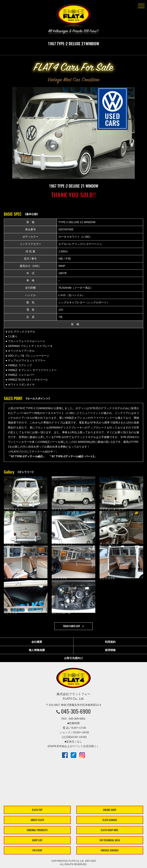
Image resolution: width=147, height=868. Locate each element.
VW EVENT (37, 850)
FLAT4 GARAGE (110, 820)
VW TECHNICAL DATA (110, 840)
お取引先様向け (73, 658)
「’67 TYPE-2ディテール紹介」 (27, 456)
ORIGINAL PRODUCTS (37, 830)
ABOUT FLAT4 (37, 820)
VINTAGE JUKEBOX (110, 850)
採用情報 (110, 650)
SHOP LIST (37, 840)
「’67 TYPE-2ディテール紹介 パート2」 (73, 456)
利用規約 (110, 642)
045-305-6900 (76, 711)
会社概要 (37, 642)
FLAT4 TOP (37, 810)
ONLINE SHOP (110, 810)
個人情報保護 (37, 650)
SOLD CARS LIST (72, 626)
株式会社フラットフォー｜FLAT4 (73, 16)
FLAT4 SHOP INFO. (110, 830)
